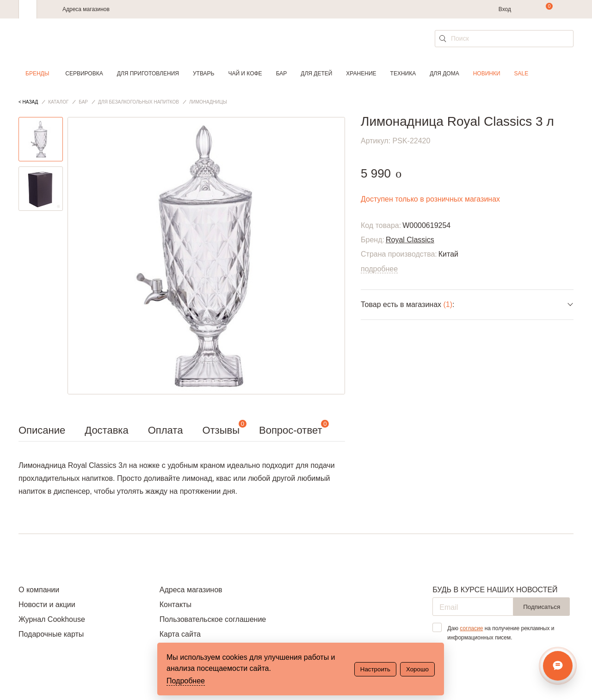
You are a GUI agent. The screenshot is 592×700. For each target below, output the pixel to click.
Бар (282, 74)
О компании (39, 590)
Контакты (176, 605)
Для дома (444, 74)
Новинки (487, 74)
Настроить (375, 669)
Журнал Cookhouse (52, 619)
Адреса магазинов (86, 9)
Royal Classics (410, 240)
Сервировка (84, 74)
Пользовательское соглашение (213, 619)
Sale (521, 74)
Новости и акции (47, 605)
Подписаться (542, 607)
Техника (403, 74)
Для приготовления (148, 74)
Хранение (361, 74)
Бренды (37, 74)
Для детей (316, 74)
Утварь (203, 74)
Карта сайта (180, 634)
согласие (471, 628)
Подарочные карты (51, 634)
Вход (505, 9)
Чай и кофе (245, 74)
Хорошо (417, 669)
